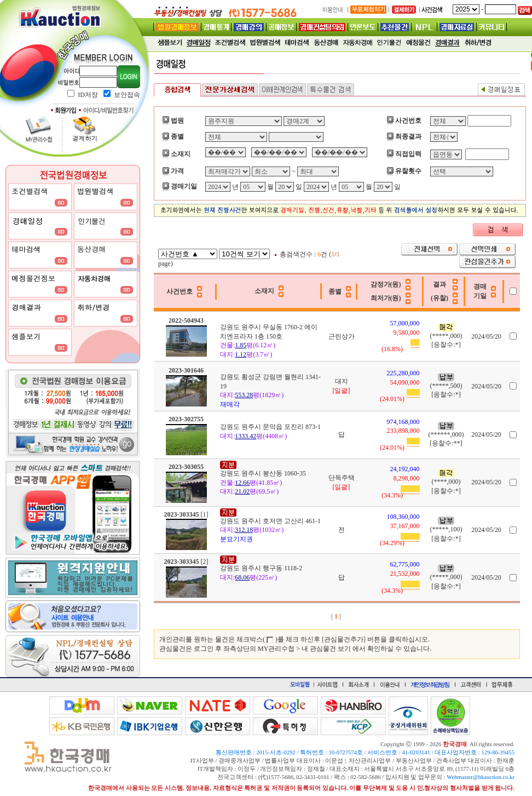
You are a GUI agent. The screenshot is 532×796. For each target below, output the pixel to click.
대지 (342, 381)
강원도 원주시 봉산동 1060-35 (263, 473)
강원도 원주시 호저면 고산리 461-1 (270, 521)
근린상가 (342, 336)
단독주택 (342, 478)
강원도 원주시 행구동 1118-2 (261, 568)
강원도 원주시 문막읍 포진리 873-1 (270, 427)
